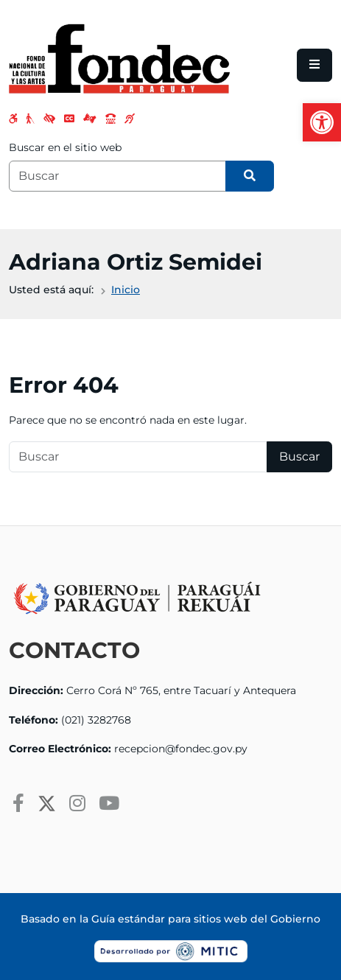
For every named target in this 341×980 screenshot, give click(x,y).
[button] (322, 122)
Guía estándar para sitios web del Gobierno (206, 919)
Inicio (126, 290)
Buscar (299, 456)
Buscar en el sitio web (65, 147)
